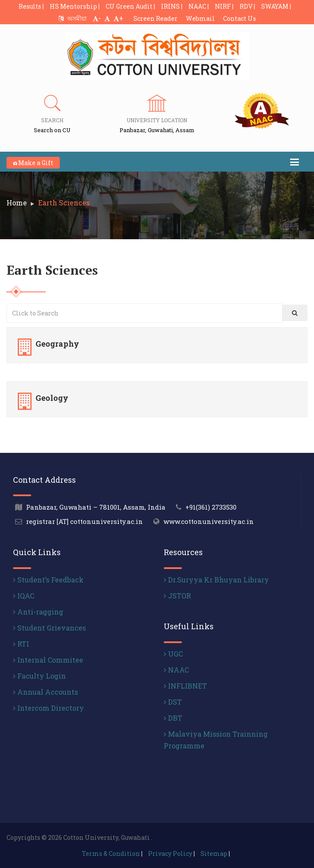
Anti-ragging (38, 612)
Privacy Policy (170, 853)
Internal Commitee (48, 660)
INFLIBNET (185, 686)
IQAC (24, 596)
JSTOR (177, 596)
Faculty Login (39, 676)
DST (173, 702)
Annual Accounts (45, 692)
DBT (173, 718)
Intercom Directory (49, 708)
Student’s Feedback (48, 580)
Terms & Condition (111, 853)
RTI (21, 644)
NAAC (176, 670)
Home (17, 203)
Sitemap (214, 853)
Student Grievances (49, 628)
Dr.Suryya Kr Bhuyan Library (216, 580)
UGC (173, 654)
